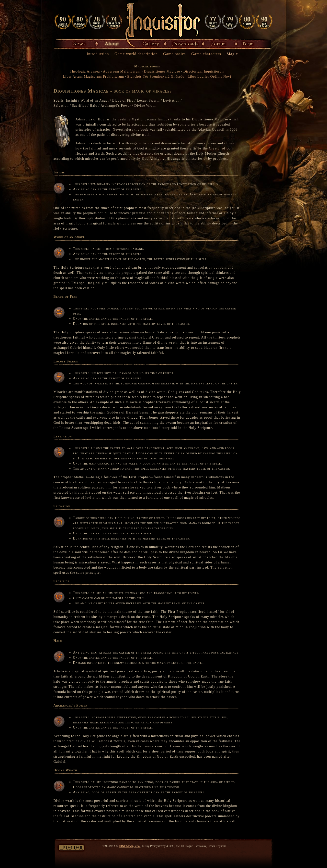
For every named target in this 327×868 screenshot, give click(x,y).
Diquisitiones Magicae (162, 71)
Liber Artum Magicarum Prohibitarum (94, 77)
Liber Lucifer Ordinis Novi (209, 77)
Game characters (206, 54)
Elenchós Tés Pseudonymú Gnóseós (156, 77)
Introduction (98, 54)
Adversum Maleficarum (122, 71)
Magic (232, 54)
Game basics (174, 54)
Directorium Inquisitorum (204, 71)
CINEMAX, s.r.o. (130, 846)
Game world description (136, 54)
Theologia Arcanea (85, 71)
